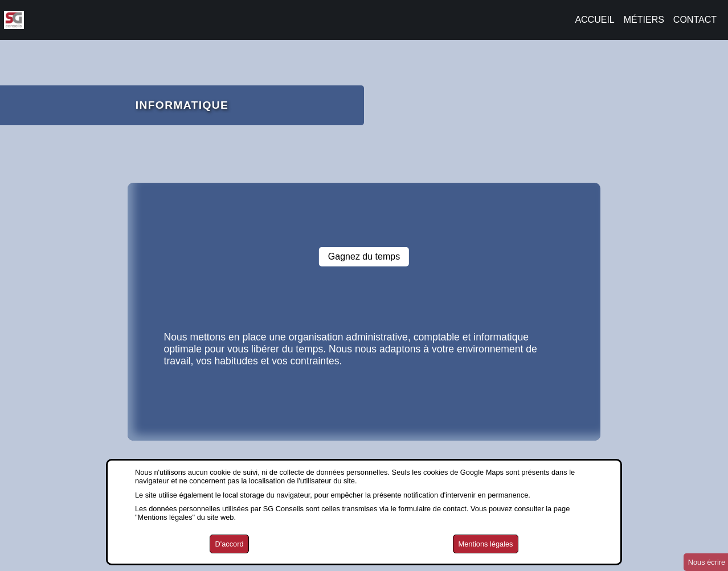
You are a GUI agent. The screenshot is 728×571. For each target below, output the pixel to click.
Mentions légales (485, 544)
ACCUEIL (594, 20)
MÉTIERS (644, 20)
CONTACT (695, 20)
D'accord (229, 544)
